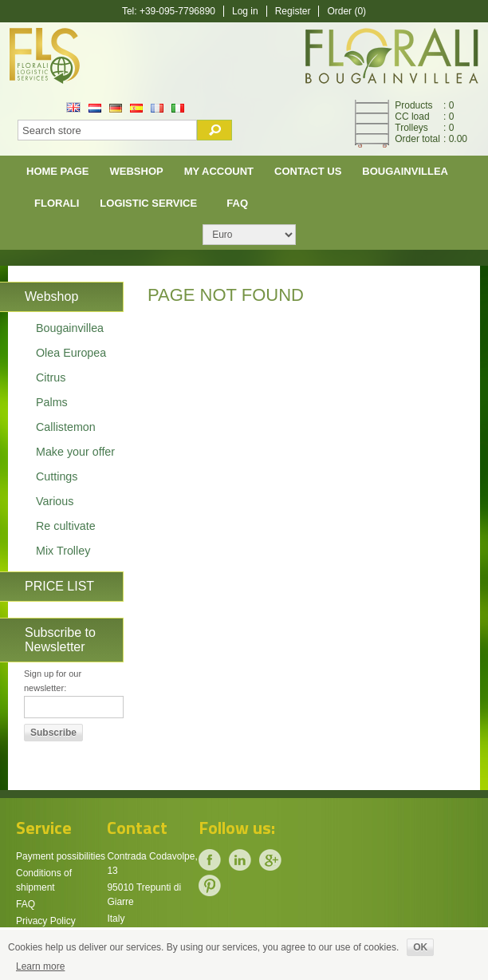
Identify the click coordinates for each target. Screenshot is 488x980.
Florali (57, 203)
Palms (52, 402)
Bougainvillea (405, 171)
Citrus (51, 377)
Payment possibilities (61, 856)
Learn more (40, 966)
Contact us (308, 171)
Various (55, 501)
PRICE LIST (59, 586)
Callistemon (66, 427)
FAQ (237, 203)
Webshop (137, 171)
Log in (245, 11)
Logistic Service (148, 203)
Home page (58, 171)
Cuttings (57, 476)
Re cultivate (66, 526)
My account (219, 171)
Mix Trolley (63, 551)
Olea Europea (71, 353)
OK (420, 947)
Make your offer (75, 452)
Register (293, 11)
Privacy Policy (46, 921)
